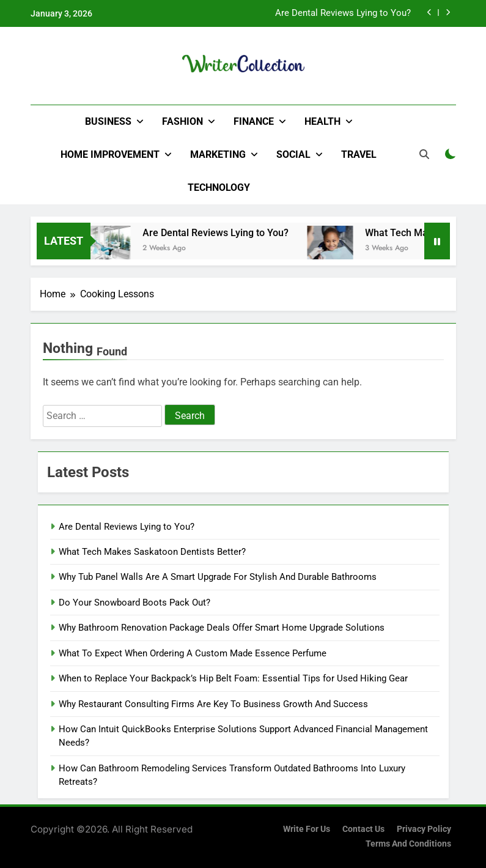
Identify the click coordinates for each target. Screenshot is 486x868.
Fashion (182, 121)
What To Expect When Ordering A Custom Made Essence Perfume (193, 653)
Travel (359, 154)
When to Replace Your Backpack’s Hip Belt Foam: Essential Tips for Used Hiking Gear (233, 678)
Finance (254, 121)
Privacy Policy (424, 829)
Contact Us (363, 829)
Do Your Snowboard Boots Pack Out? (134, 603)
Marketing (218, 154)
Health (322, 121)
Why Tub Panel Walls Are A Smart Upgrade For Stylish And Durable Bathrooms (218, 577)
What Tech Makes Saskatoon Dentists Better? (152, 552)
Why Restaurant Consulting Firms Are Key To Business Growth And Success (213, 704)
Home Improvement (110, 154)
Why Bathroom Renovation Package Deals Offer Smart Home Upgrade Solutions (222, 628)
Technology (219, 187)
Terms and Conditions (408, 844)
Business (108, 121)
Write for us (307, 829)
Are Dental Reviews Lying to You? (343, 13)
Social (293, 154)
